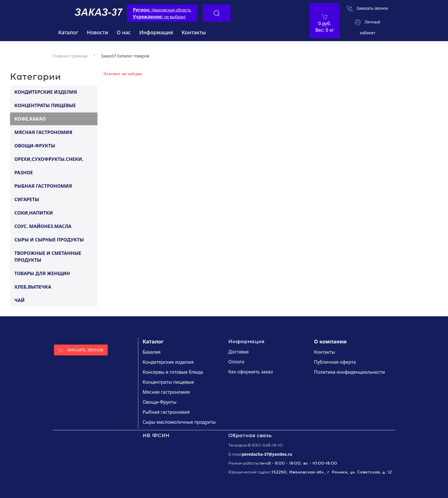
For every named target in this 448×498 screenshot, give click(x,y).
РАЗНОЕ (24, 172)
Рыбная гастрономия (166, 412)
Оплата (236, 362)
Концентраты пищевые (168, 382)
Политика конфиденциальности (349, 372)
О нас (124, 32)
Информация (156, 32)
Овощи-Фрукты (160, 402)
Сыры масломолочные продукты (179, 422)
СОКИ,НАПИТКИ (34, 213)
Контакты (194, 32)
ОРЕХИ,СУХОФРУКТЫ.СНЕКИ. (49, 159)
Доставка (239, 352)
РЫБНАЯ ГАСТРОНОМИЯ (43, 186)
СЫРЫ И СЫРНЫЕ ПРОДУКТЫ (49, 239)
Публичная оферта (335, 362)
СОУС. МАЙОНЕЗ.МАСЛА (43, 226)
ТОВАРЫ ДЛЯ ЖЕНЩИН (42, 273)
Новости (98, 32)
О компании (330, 341)
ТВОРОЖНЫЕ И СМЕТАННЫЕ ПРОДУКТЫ (48, 256)
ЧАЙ (19, 300)
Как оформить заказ (251, 372)
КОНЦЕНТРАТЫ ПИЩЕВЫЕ (45, 105)
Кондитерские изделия (168, 362)
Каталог (68, 32)
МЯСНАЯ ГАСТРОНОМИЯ (43, 132)
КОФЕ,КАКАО (30, 119)
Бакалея (152, 352)
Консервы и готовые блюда (173, 372)
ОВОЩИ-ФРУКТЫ (35, 145)
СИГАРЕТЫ (27, 199)
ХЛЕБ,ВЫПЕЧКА (33, 287)
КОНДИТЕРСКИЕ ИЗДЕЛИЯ (46, 92)
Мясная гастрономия (166, 392)
